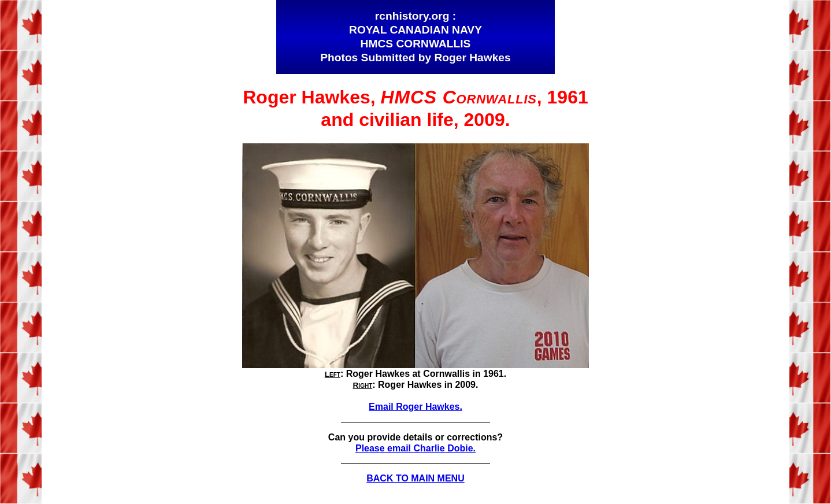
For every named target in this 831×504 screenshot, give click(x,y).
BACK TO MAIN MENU (415, 478)
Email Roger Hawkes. (416, 407)
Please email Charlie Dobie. (416, 448)
